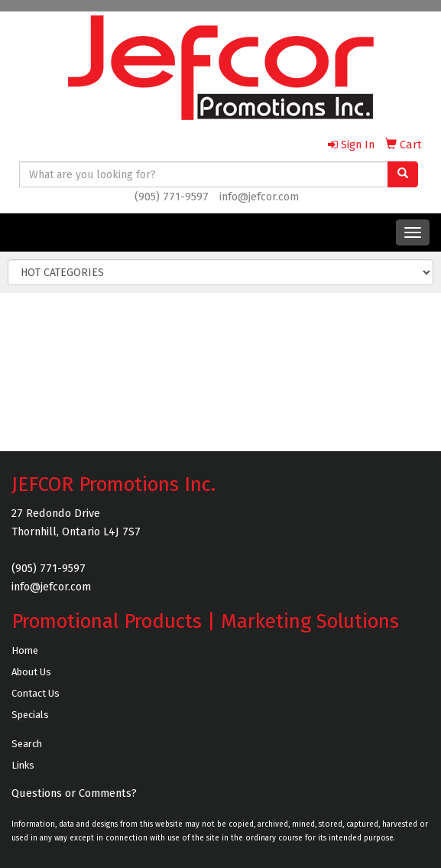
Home (25, 650)
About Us (31, 672)
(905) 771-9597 (172, 197)
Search (27, 744)
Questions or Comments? (74, 793)
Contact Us (36, 693)
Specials (30, 715)
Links (23, 765)
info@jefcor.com (259, 197)
